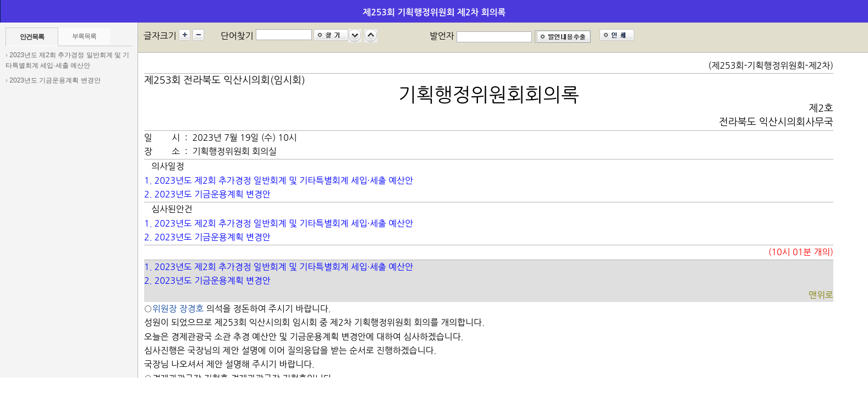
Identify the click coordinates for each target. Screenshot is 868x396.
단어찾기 (237, 36)
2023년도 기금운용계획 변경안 (55, 80)
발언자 (442, 36)
